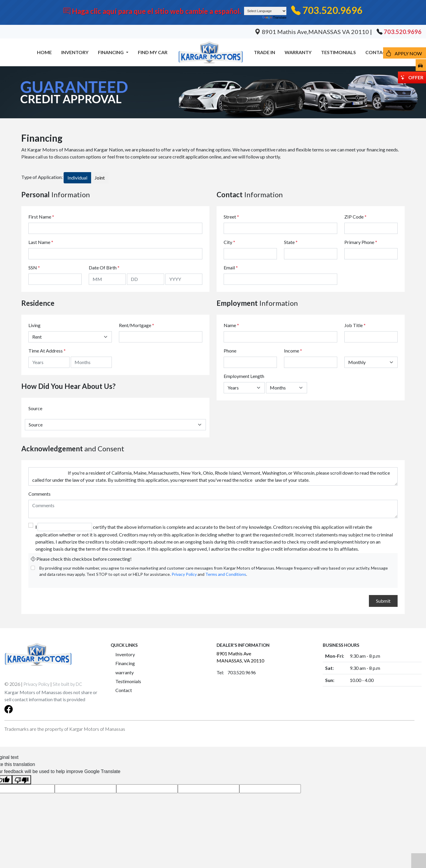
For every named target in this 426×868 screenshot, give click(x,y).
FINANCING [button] (111, 52)
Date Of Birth (104, 267)
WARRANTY (298, 52)
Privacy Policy (184, 574)
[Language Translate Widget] (265, 11)
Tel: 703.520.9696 (236, 672)
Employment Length (244, 376)
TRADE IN (264, 52)
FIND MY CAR (153, 52)
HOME (44, 52)
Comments (39, 494)
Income (292, 351)
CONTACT (377, 52)
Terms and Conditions (226, 574)
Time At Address (46, 351)
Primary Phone (361, 242)
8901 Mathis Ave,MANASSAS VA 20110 (312, 32)
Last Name (41, 242)
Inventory (125, 654)
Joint (100, 178)
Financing (125, 663)
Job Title (355, 325)
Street (231, 217)
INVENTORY (75, 52)
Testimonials (128, 681)
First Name (41, 217)
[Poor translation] (22, 780)
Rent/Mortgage (135, 325)
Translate (274, 17)
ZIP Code (355, 217)
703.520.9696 (333, 10)
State (291, 242)
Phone (230, 351)
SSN (34, 267)
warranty (125, 672)
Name (231, 325)
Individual (77, 178)
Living (34, 325)
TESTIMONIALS (338, 52)
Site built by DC (67, 684)
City (229, 242)
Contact (124, 690)
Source (35, 408)
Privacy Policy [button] (36, 684)
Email (231, 267)
